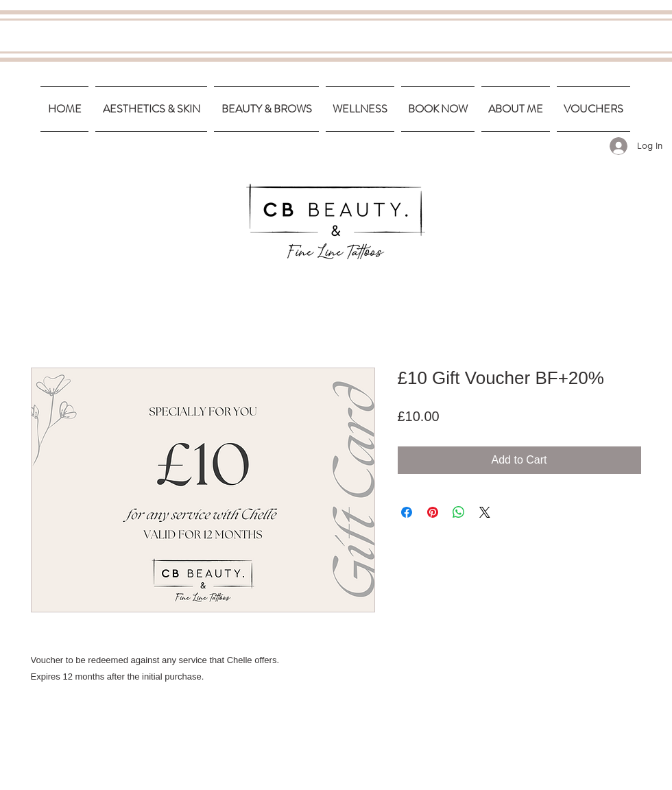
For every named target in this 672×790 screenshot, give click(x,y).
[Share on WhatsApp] (459, 512)
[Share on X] (485, 512)
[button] (151, 109)
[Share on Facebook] (407, 512)
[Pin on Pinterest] (433, 512)
